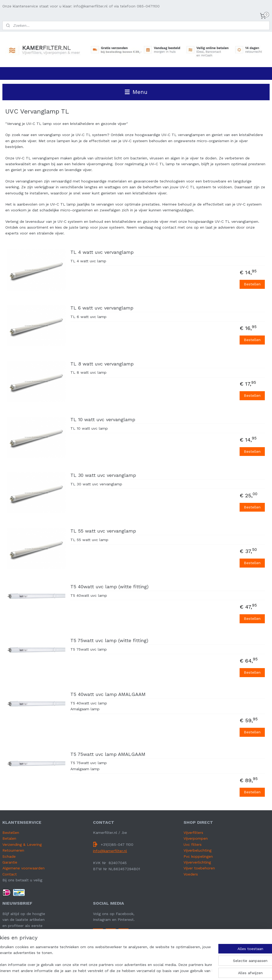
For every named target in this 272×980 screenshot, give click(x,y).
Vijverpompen (196, 838)
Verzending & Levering (22, 844)
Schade (9, 856)
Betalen (9, 838)
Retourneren (13, 850)
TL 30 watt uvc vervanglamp (103, 475)
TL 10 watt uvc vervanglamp (103, 419)
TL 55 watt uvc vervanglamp (103, 531)
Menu (136, 92)
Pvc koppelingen (198, 856)
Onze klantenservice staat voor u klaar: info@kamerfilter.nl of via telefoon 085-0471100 (81, 6)
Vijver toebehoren (199, 868)
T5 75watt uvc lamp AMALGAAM (108, 754)
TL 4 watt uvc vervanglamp (102, 252)
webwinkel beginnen (167, 970)
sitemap (136, 970)
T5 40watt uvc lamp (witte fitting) (109, 587)
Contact (10, 874)
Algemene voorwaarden (24, 868)
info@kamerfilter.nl (110, 851)
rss (147, 970)
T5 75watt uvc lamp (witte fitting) (109, 640)
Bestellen (252, 284)
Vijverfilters (193, 833)
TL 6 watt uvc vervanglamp (102, 308)
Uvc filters (193, 844)
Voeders (191, 874)
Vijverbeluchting (197, 850)
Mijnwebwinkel (215, 970)
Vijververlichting (197, 862)
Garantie (10, 862)
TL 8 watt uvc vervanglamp (102, 364)
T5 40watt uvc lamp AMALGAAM (108, 694)
